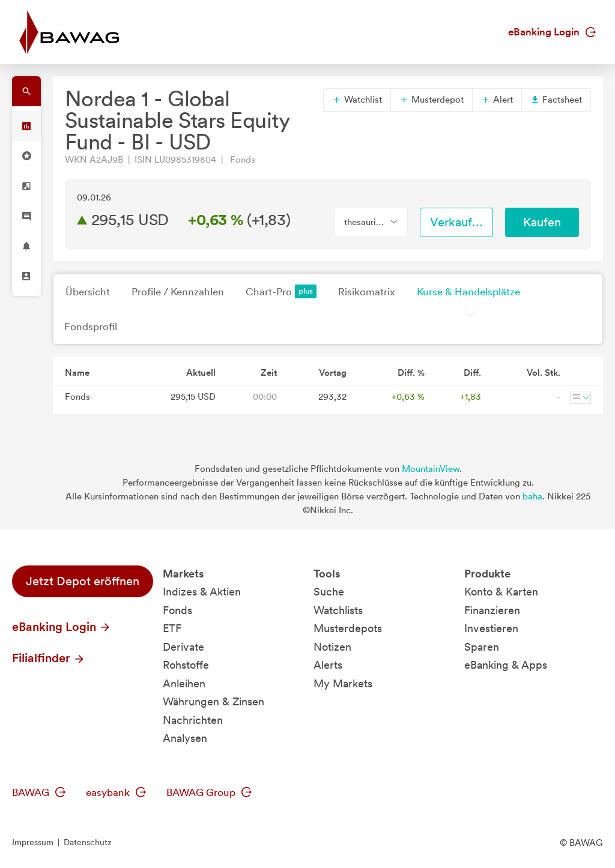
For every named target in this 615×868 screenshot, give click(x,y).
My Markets (343, 683)
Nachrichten (193, 720)
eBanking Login (552, 32)
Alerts (328, 665)
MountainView (431, 469)
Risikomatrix (367, 292)
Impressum (33, 842)
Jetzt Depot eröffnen (83, 581)
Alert (497, 100)
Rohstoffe (186, 665)
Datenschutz (88, 842)
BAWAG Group (209, 792)
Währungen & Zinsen (214, 701)
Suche (329, 592)
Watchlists (338, 610)
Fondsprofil (91, 327)
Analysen (185, 738)
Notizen (332, 647)
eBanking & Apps (506, 665)
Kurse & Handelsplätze (468, 292)
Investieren (491, 628)
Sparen (482, 647)
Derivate (183, 647)
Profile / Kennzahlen (178, 292)
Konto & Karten (501, 592)
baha (532, 496)
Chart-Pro (281, 291)
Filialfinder (49, 658)
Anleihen (184, 683)
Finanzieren (492, 610)
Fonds (177, 610)
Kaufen (542, 222)
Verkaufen (458, 222)
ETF (172, 628)
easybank (116, 792)
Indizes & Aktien (202, 592)
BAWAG (39, 792)
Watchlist (357, 100)
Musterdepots (348, 628)
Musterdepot (432, 100)
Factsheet (556, 100)
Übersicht (88, 292)
